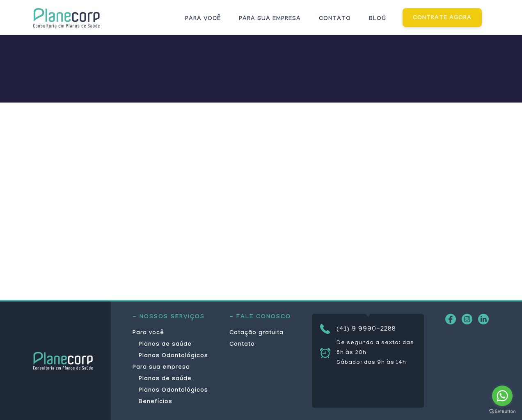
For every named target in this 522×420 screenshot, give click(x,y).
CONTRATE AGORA (442, 18)
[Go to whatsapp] (502, 396)
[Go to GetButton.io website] (502, 412)
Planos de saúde (165, 345)
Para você (203, 19)
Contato (335, 19)
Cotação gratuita (256, 333)
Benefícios (156, 402)
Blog (378, 19)
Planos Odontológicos (173, 356)
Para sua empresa (270, 19)
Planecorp (66, 18)
